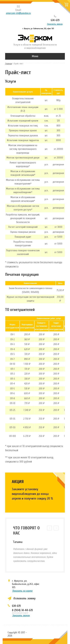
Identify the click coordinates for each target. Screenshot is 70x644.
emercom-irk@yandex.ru (18, 13)
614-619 (55, 20)
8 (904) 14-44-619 (22, 610)
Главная (9, 64)
